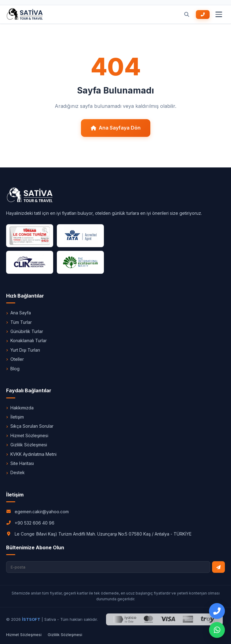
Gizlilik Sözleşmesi (27, 445)
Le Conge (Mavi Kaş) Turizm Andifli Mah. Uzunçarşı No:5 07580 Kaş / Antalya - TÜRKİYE (103, 534)
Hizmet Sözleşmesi (27, 435)
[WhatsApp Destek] (217, 630)
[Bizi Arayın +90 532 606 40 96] (203, 15)
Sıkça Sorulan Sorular (30, 426)
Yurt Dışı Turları (23, 350)
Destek (15, 472)
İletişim (15, 417)
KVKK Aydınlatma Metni (31, 454)
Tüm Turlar (19, 322)
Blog (13, 369)
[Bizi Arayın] (217, 611)
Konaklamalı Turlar (26, 340)
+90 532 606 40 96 (35, 523)
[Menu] (219, 14)
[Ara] (187, 14)
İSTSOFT (31, 619)
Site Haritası (20, 463)
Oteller (15, 359)
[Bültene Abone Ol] (218, 567)
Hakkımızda (20, 408)
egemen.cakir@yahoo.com (42, 512)
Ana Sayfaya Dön (116, 128)
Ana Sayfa (18, 313)
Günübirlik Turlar (25, 331)
